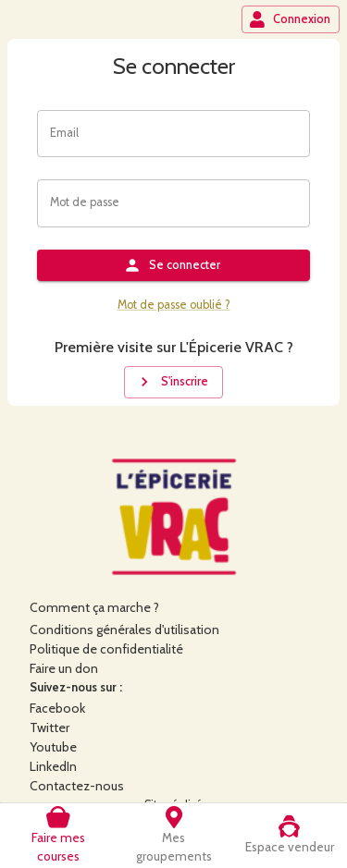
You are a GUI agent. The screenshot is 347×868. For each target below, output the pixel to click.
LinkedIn (53, 766)
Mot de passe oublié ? (174, 305)
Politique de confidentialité (106, 649)
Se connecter (172, 265)
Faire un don (64, 668)
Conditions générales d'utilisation (124, 630)
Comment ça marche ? (94, 607)
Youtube (53, 747)
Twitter (50, 727)
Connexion (290, 19)
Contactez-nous (77, 786)
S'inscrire (172, 382)
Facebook (57, 708)
